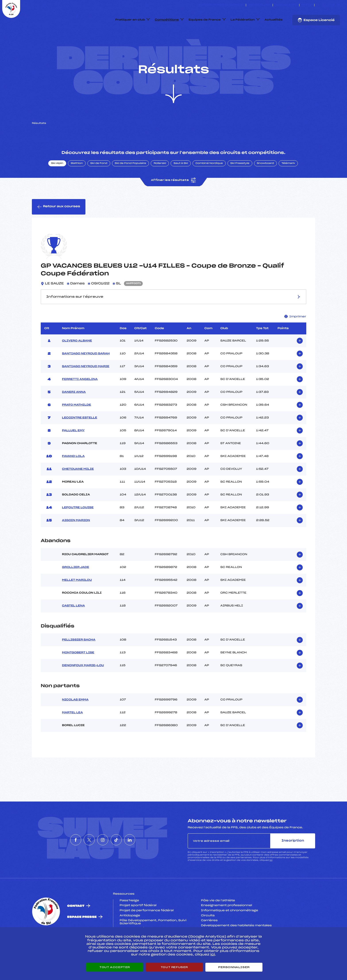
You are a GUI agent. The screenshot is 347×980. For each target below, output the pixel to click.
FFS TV (307, 5)
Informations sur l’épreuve (173, 318)
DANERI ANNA (74, 413)
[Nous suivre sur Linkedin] (339, 5)
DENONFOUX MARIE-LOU (83, 687)
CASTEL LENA (73, 627)
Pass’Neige (129, 921)
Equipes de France (205, 20)
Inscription (293, 862)
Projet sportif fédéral (138, 926)
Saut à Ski (181, 184)
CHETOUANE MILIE (78, 490)
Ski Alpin (57, 184)
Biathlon (77, 184)
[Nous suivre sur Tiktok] (334, 5)
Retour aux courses (59, 228)
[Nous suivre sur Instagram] (329, 5)
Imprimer (295, 337)
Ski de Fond (99, 184)
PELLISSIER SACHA (79, 661)
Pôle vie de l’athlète (218, 921)
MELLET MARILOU (77, 601)
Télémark (288, 184)
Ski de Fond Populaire (131, 184)
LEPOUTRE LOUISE (78, 528)
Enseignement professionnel (227, 926)
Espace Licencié (316, 20)
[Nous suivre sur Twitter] (323, 5)
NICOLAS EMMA (75, 721)
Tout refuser (174, 967)
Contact (76, 927)
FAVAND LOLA (73, 477)
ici (271, 881)
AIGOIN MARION (76, 541)
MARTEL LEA (72, 733)
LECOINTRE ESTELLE (80, 439)
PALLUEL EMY (73, 451)
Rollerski (160, 184)
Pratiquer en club (130, 20)
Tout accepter (115, 967)
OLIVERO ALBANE (77, 362)
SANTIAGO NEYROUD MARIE (86, 387)
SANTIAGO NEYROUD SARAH (86, 374)
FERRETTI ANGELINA (80, 400)
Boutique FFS (286, 5)
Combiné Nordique (209, 184)
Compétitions (167, 20)
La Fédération (243, 20)
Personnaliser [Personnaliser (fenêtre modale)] (234, 967)
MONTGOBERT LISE (78, 674)
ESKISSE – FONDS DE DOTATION (221, 5)
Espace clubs (259, 5)
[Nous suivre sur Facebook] (318, 5)
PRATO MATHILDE (76, 426)
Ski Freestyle (240, 184)
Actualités (274, 20)
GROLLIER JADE (75, 588)
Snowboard (265, 184)
